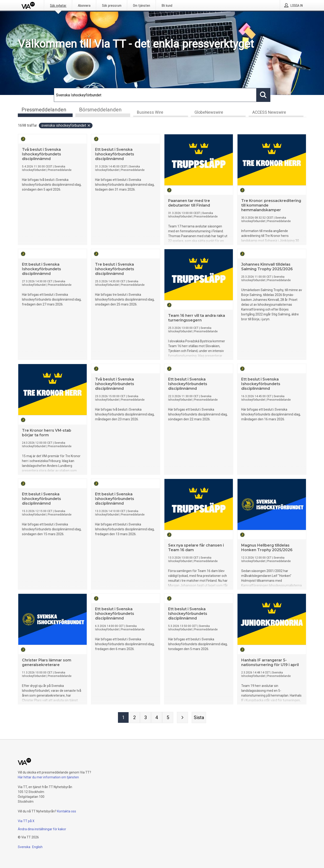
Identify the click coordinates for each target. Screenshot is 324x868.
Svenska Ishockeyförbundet (66, 126)
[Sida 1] (123, 718)
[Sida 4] (157, 718)
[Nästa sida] (182, 718)
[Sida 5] (168, 718)
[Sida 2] (134, 718)
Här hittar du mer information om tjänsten (48, 777)
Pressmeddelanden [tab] (44, 110)
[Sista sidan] (199, 718)
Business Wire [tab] (150, 113)
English (37, 847)
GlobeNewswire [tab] (209, 113)
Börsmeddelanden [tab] (100, 110)
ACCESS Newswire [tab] (269, 113)
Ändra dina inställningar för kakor (42, 829)
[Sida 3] (145, 718)
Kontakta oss (67, 811)
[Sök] (155, 95)
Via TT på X (26, 821)
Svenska (24, 847)
